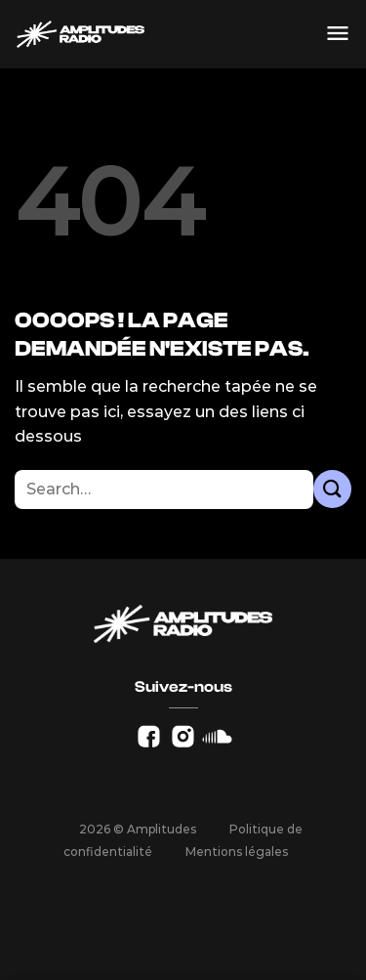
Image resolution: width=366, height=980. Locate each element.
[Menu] (338, 34)
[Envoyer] (332, 489)
